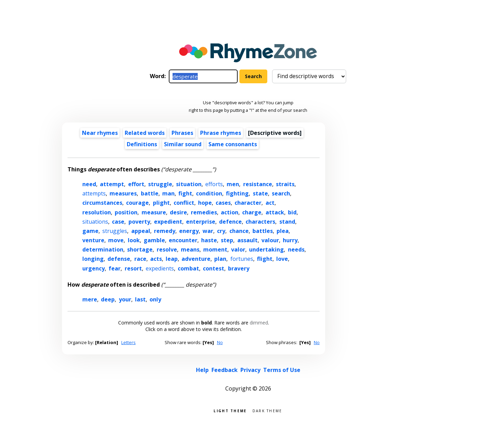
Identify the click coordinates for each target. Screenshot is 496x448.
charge (252, 212)
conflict (184, 203)
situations (95, 222)
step (227, 240)
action (230, 212)
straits (285, 184)
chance (239, 231)
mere (90, 299)
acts (156, 259)
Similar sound (183, 144)
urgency (94, 268)
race (140, 259)
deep (108, 299)
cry (221, 231)
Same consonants (233, 144)
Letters (128, 342)
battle (150, 193)
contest (214, 268)
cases (223, 203)
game (90, 231)
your (125, 299)
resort (133, 268)
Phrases (182, 133)
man (168, 193)
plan (220, 259)
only (155, 299)
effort (136, 184)
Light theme (230, 410)
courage (137, 203)
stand (287, 222)
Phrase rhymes (221, 133)
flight (265, 259)
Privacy (250, 370)
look (134, 240)
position (126, 212)
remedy (165, 231)
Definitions (142, 144)
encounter (183, 240)
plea (283, 231)
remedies (204, 212)
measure (154, 212)
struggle (160, 184)
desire (178, 212)
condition (209, 193)
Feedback (225, 370)
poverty (139, 222)
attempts (94, 193)
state (260, 193)
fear (115, 268)
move (116, 240)
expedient (168, 222)
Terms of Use (282, 370)
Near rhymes (100, 133)
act (270, 203)
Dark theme (267, 410)
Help (202, 370)
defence (230, 222)
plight (161, 203)
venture (93, 240)
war (208, 231)
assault (247, 240)
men (233, 184)
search (281, 193)
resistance (258, 184)
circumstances (102, 203)
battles (263, 231)
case (118, 222)
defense (119, 259)
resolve (167, 249)
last (140, 299)
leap (172, 259)
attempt (112, 184)
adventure (196, 259)
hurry (290, 240)
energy (189, 231)
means (190, 249)
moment (215, 249)
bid (292, 212)
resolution (97, 212)
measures (123, 193)
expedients (160, 268)
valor (238, 249)
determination (103, 249)
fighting (237, 193)
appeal (141, 231)
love (282, 259)
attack (275, 212)
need (89, 184)
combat (188, 268)
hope (205, 203)
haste (209, 240)
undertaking (266, 249)
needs (296, 249)
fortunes (242, 259)
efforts (214, 184)
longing (93, 259)
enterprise (201, 222)
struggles (115, 231)
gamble (154, 240)
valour (270, 240)
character (248, 203)
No (220, 342)
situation (189, 184)
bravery (239, 268)
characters (260, 222)
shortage (140, 249)
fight (185, 193)
